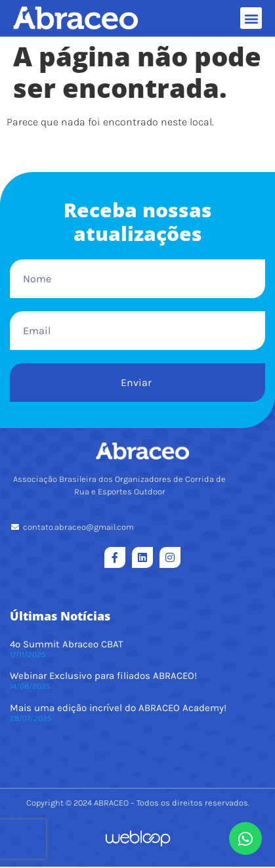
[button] (251, 18)
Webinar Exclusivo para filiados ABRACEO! (103, 677)
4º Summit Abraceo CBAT (67, 645)
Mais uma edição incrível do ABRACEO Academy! (118, 709)
